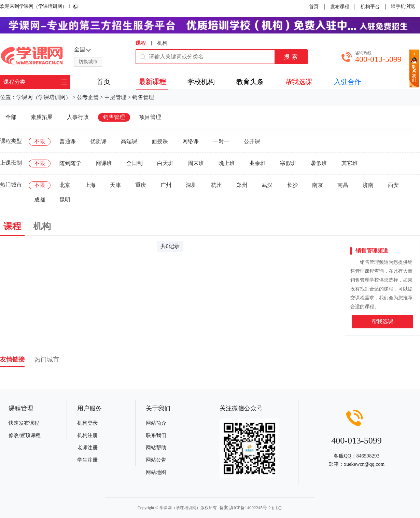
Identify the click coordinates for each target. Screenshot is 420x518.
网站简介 (156, 423)
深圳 (191, 185)
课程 (141, 43)
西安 (393, 185)
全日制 (135, 163)
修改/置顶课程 (25, 435)
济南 (368, 185)
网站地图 (156, 472)
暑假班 (319, 163)
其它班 (350, 163)
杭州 (216, 185)
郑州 (242, 185)
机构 (162, 43)
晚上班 (227, 163)
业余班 (257, 163)
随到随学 (70, 163)
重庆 (141, 185)
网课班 (104, 163)
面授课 (160, 141)
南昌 (343, 185)
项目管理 (150, 117)
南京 (318, 185)
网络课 (191, 141)
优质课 (98, 141)
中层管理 (115, 97)
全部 (11, 117)
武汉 (267, 185)
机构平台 (370, 7)
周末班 (196, 163)
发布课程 (340, 7)
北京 (65, 185)
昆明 (65, 200)
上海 (90, 185)
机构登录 (87, 423)
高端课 (129, 141)
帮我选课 (382, 321)
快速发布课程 (24, 423)
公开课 (252, 141)
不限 (40, 141)
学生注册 (87, 460)
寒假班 (288, 163)
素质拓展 (42, 117)
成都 (40, 200)
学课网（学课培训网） (44, 97)
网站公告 (156, 460)
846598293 (368, 456)
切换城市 (88, 62)
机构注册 (87, 435)
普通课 (68, 141)
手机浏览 (405, 6)
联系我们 (156, 435)
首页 (314, 7)
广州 (166, 185)
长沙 (292, 185)
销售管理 (143, 97)
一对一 (221, 141)
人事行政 (78, 117)
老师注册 (87, 448)
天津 (115, 185)
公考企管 (88, 97)
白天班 (165, 163)
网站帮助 (156, 448)
